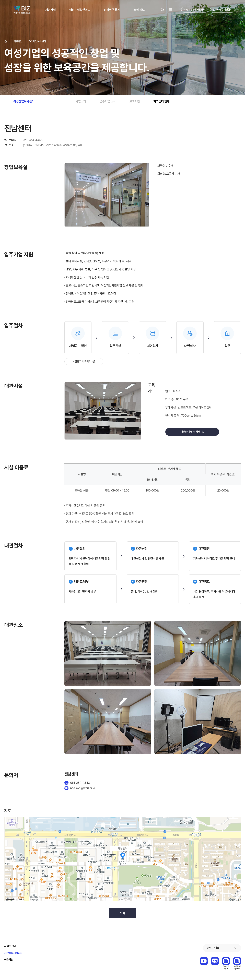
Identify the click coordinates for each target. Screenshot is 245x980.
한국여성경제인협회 (223, 10)
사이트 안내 (10, 946)
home (6, 41)
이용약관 (9, 960)
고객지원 (135, 101)
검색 (162, 10)
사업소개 (81, 101)
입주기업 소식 (108, 101)
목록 (122, 913)
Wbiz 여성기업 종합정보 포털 (22, 10)
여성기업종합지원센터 (195, 10)
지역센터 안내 (162, 101)
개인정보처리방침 (13, 953)
